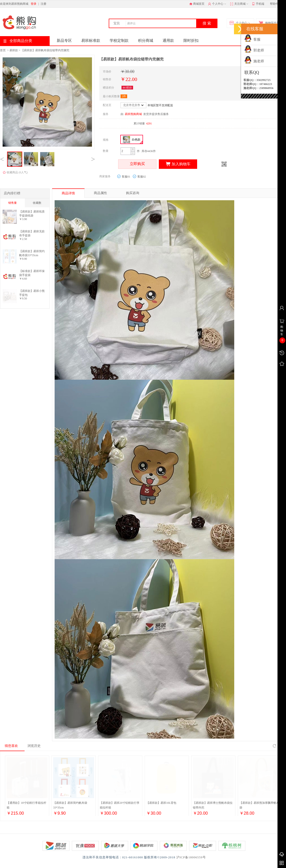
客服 (252, 39)
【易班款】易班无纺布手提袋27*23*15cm (32, 233)
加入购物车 (178, 164)
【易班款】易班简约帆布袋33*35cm (32, 253)
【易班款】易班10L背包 (161, 803)
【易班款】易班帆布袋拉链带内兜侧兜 (45, 50)
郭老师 (254, 50)
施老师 (254, 61)
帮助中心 (276, 4)
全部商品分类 (18, 41)
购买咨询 (133, 193)
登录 (34, 4)
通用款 (168, 40)
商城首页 (197, 4)
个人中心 (218, 4)
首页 (3, 50)
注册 (43, 4)
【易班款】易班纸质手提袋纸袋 (32, 214)
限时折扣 (191, 40)
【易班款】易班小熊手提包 (32, 293)
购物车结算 (270, 23)
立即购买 (137, 164)
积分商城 (146, 40)
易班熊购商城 (133, 114)
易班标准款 (91, 40)
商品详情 (68, 193)
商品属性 (100, 193)
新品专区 (64, 40)
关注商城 (240, 4)
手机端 (258, 4)
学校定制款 (119, 40)
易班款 (14, 50)
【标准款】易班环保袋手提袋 (32, 273)
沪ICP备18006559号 (191, 857)
